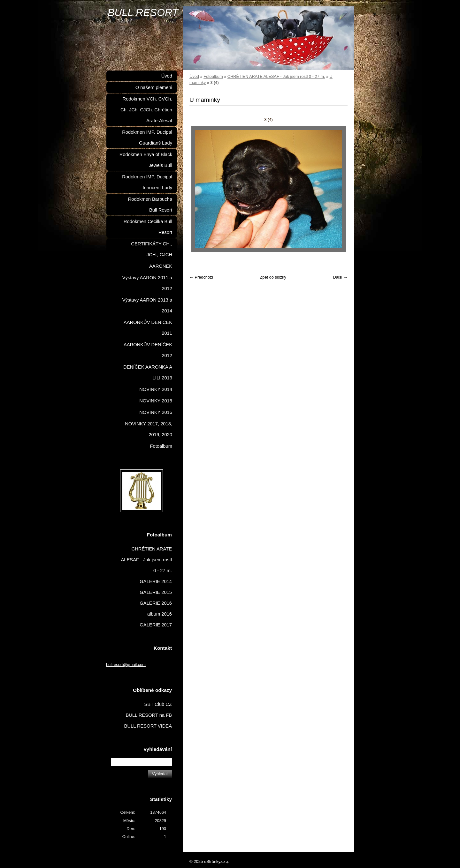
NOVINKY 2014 (156, 389)
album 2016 (160, 614)
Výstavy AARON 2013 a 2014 (147, 305)
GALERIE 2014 (156, 581)
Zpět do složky (273, 277)
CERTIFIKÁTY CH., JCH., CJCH (152, 249)
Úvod (194, 76)
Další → (340, 277)
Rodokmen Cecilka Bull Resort (148, 227)
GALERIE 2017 (156, 625)
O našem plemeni (154, 87)
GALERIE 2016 (156, 603)
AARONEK (161, 266)
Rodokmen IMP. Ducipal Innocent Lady (147, 182)
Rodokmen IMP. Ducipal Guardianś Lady (147, 138)
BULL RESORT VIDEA (148, 726)
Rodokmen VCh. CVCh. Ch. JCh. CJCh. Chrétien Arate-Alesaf (146, 110)
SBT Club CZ (158, 704)
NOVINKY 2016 (156, 412)
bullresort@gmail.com (126, 665)
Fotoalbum (213, 76)
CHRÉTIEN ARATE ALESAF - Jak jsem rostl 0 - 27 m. (276, 76)
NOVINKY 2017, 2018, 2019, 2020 (149, 429)
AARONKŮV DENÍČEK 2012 (148, 350)
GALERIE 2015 (156, 592)
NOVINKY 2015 (156, 401)
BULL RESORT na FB (149, 715)
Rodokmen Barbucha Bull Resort (150, 205)
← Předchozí (201, 277)
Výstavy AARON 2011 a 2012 (147, 283)
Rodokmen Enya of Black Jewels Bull (146, 160)
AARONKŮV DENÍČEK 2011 (148, 328)
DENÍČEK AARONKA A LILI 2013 (148, 372)
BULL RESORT (143, 12)
